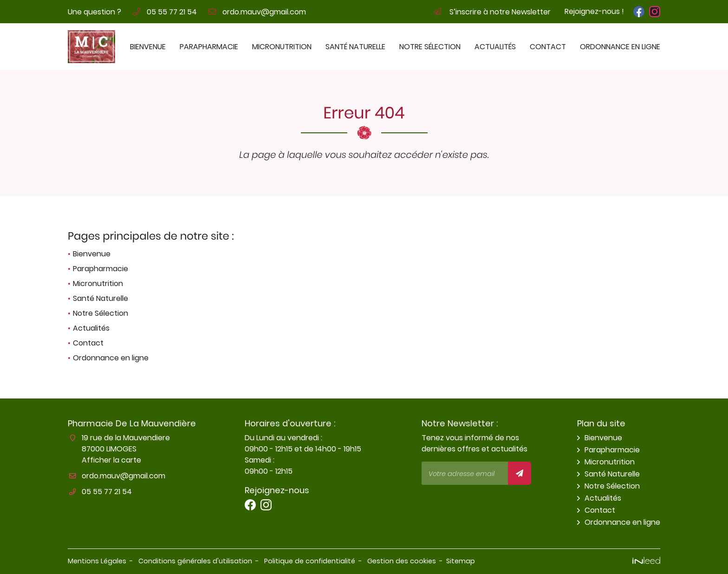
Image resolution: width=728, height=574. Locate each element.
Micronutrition (282, 47)
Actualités (495, 47)
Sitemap (461, 561)
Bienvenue (148, 47)
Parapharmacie (209, 47)
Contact (548, 47)
